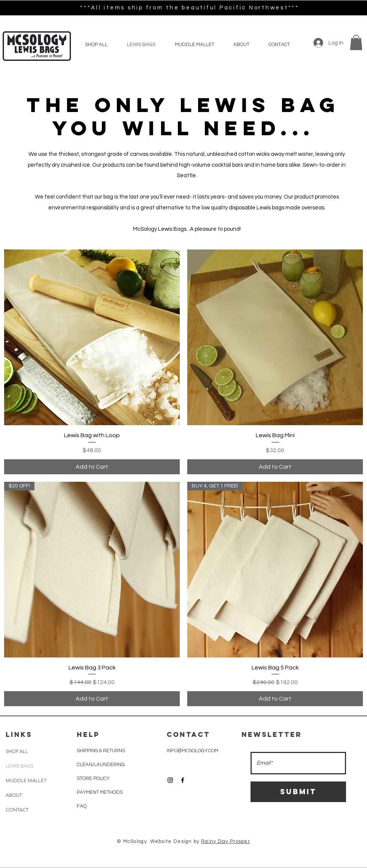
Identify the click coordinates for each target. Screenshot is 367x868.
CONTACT (17, 810)
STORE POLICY (94, 778)
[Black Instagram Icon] (170, 780)
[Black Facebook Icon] (183, 780)
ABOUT (14, 795)
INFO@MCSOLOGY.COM (192, 751)
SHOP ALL (17, 751)
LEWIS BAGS (19, 766)
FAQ (82, 806)
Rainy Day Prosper (226, 841)
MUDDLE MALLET (26, 781)
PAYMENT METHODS (100, 792)
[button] (356, 43)
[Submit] (298, 792)
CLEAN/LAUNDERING (101, 765)
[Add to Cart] (92, 467)
